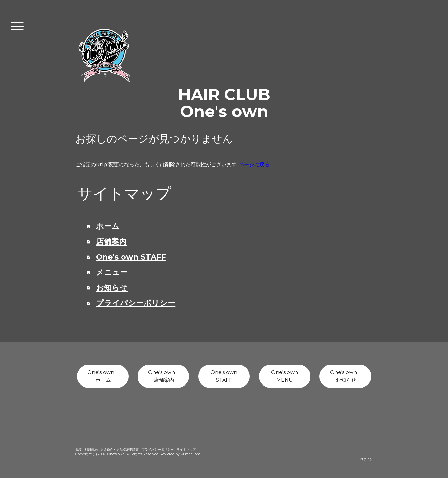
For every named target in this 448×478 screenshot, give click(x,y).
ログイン (366, 459)
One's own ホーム (103, 376)
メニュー (112, 272)
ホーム (108, 226)
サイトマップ (186, 449)
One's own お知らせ (345, 376)
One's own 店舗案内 (163, 376)
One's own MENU (285, 376)
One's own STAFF (131, 257)
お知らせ (112, 288)
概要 (79, 449)
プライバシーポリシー (136, 303)
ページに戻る (254, 165)
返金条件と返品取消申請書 (120, 449)
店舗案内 (111, 242)
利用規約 (91, 449)
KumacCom (190, 454)
